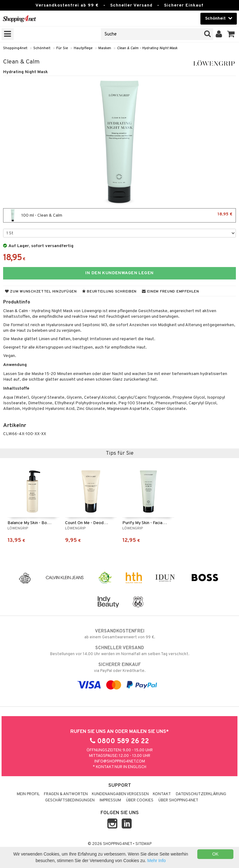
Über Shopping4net (178, 800)
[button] (231, 34)
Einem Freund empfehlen (170, 292)
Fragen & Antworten (66, 794)
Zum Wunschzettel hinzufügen (41, 292)
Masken (105, 48)
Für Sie (62, 48)
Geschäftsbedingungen (70, 800)
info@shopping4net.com (120, 762)
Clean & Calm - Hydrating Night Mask (147, 48)
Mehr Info (156, 861)
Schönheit (42, 48)
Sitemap (143, 844)
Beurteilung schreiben (109, 292)
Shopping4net (15, 48)
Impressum (110, 800)
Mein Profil (28, 794)
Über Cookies (140, 800)
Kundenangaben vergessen (120, 794)
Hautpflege (83, 48)
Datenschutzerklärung (201, 794)
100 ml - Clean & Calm (119, 215)
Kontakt (162, 794)
